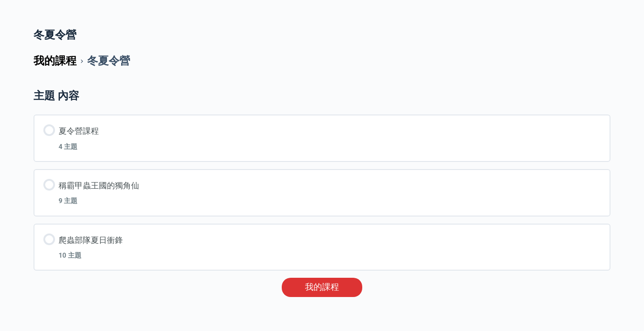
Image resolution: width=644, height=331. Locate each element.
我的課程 (322, 287)
